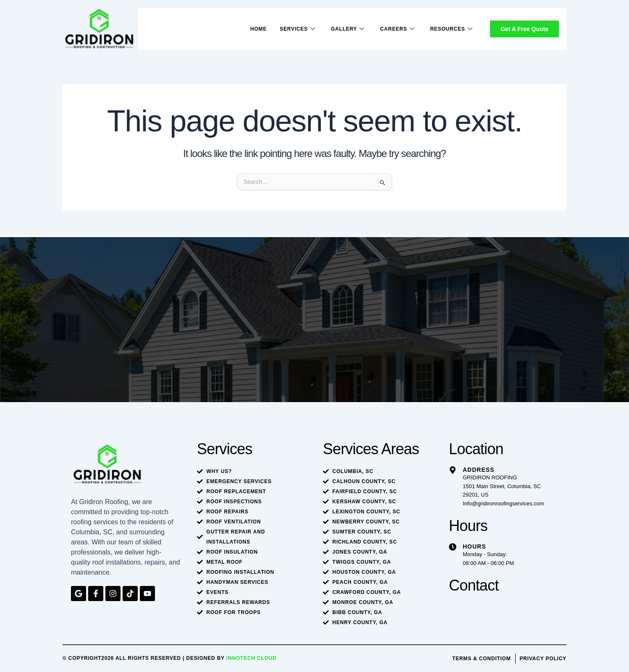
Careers (397, 29)
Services (296, 29)
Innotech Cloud (252, 658)
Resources (451, 29)
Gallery (347, 29)
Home (257, 29)
